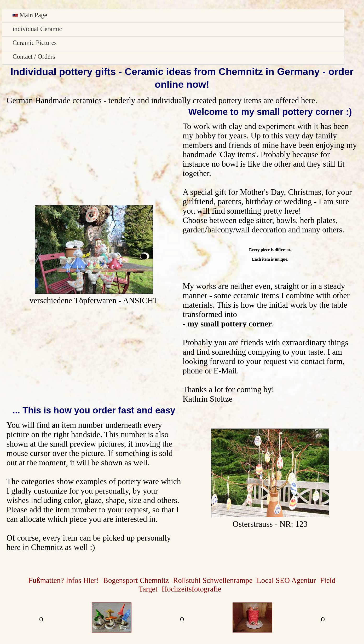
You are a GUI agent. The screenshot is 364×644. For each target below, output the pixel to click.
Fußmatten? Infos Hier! (64, 580)
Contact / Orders (34, 57)
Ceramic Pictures (35, 43)
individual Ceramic (37, 29)
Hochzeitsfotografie (192, 589)
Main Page (30, 15)
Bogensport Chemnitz (136, 580)
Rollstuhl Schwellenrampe (213, 580)
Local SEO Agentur (286, 580)
